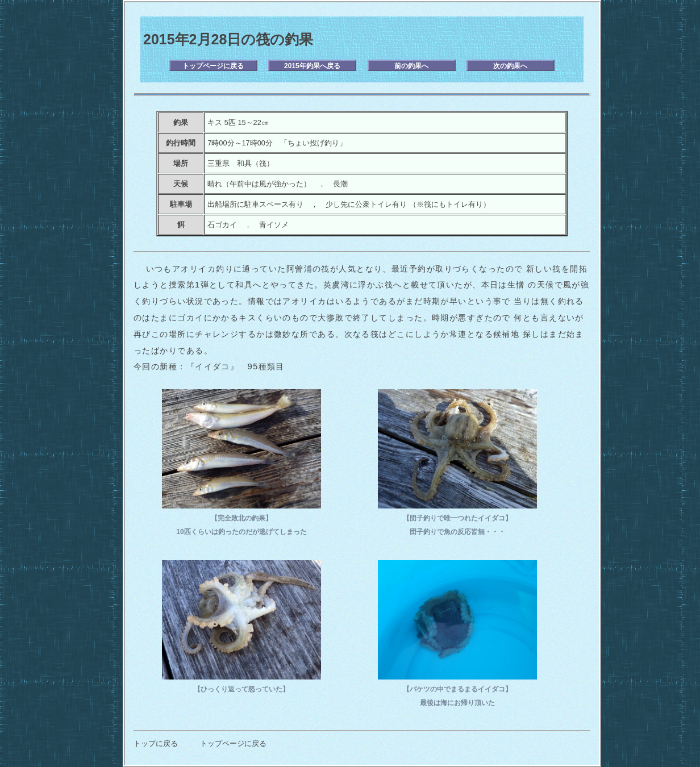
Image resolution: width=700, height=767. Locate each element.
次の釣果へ (510, 66)
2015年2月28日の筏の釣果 (228, 39)
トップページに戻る (213, 66)
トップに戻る (156, 743)
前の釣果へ (411, 66)
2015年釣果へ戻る (312, 66)
